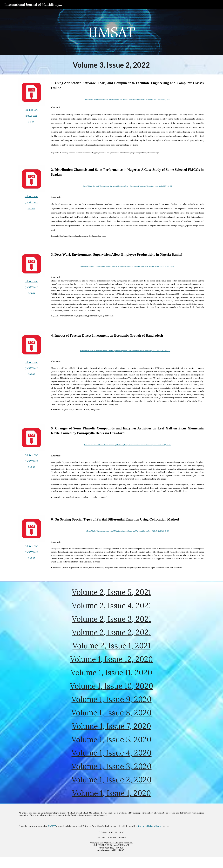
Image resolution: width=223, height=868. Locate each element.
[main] (112, 32)
